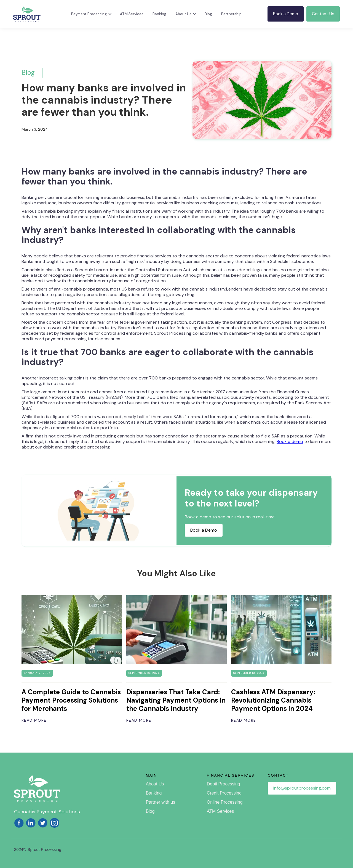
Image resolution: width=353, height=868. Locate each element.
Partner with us (161, 802)
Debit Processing (224, 784)
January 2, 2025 (37, 673)
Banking (159, 14)
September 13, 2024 (249, 673)
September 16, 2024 (144, 673)
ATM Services (132, 14)
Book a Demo (286, 14)
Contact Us (323, 14)
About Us (155, 784)
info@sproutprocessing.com (302, 788)
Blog (208, 14)
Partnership (231, 14)
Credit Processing (224, 793)
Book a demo (290, 441)
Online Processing (225, 802)
